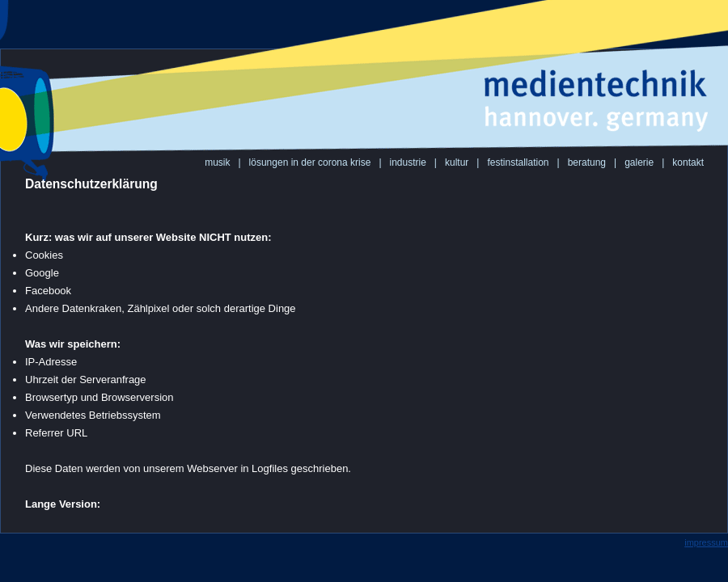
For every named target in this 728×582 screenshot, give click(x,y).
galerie (639, 162)
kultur (457, 162)
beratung (587, 162)
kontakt (688, 162)
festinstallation (518, 162)
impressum (706, 542)
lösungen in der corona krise (310, 162)
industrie (408, 162)
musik (217, 162)
